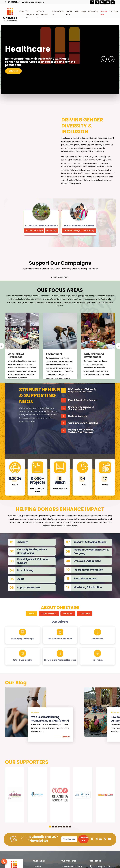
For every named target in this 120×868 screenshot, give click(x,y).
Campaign (113, 11)
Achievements (58, 11)
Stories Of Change (34, 231)
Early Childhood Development (94, 356)
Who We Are (69, 13)
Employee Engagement (87, 561)
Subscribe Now (83, 839)
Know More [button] (13, 69)
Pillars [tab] (32, 614)
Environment (54, 354)
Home (21, 11)
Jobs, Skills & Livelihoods (16, 356)
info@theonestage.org (33, 2)
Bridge (83, 11)
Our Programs (30, 13)
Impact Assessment (29, 588)
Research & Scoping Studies (90, 542)
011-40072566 (12, 2)
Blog (77, 11)
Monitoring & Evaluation (88, 587)
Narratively (52, 231)
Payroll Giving (25, 570)
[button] (50, 827)
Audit (21, 579)
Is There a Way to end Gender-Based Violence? (50, 719)
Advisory (22, 542)
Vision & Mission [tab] (49, 614)
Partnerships (93, 11)
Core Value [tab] (85, 614)
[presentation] (104, 59)
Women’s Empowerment (42, 13)
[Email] (69, 839)
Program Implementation (88, 570)
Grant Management (85, 578)
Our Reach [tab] (68, 614)
